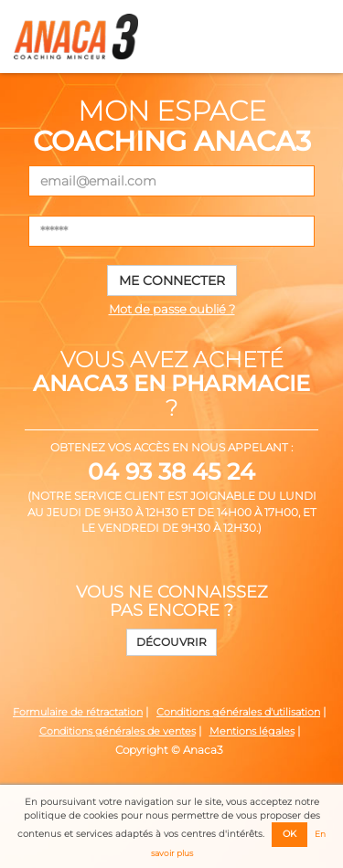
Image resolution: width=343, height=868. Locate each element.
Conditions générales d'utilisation (238, 712)
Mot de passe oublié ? (172, 309)
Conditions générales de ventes (118, 731)
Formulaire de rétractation (78, 712)
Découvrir (171, 642)
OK (289, 834)
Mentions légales (252, 731)
